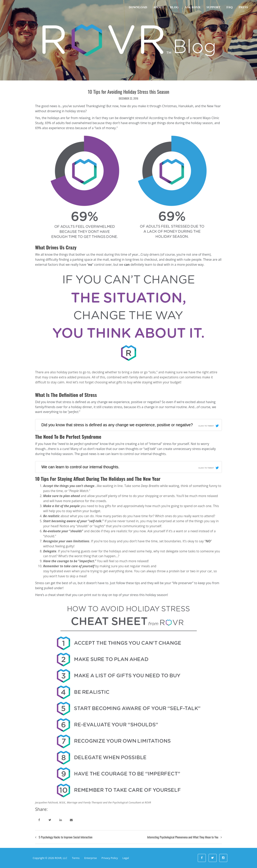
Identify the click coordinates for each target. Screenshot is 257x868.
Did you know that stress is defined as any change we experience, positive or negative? (117, 425)
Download (138, 7)
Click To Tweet (206, 426)
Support (213, 7)
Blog (174, 7)
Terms (76, 858)
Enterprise (91, 858)
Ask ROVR (193, 7)
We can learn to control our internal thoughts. (80, 467)
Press (243, 7)
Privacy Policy (110, 858)
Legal (126, 858)
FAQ (230, 7)
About (159, 7)
